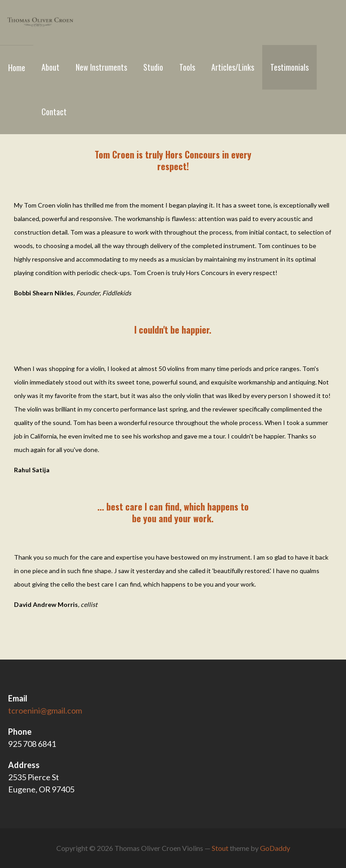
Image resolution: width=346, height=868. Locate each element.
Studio (153, 67)
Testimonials (289, 67)
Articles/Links (233, 67)
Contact (54, 112)
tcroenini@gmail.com (45, 710)
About (50, 67)
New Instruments (101, 67)
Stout (220, 848)
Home (17, 68)
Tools (187, 67)
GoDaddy (275, 848)
